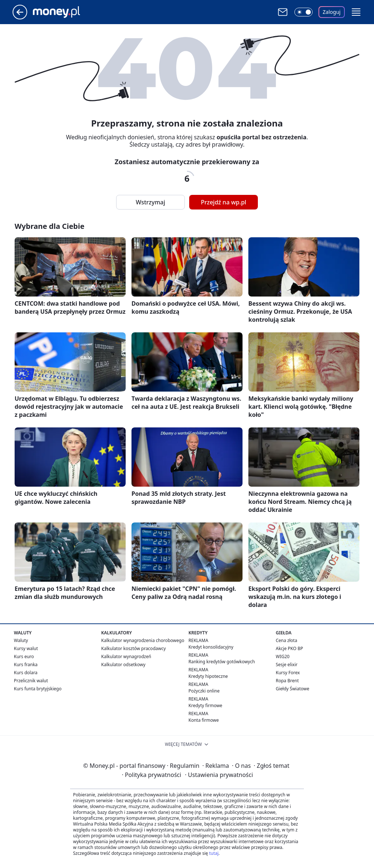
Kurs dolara (26, 673)
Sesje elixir (287, 665)
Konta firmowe (204, 720)
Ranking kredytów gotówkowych (222, 662)
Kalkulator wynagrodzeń (126, 656)
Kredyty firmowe (205, 705)
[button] (356, 12)
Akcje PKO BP (289, 648)
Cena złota (287, 640)
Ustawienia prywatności (219, 775)
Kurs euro (24, 656)
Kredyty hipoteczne (208, 676)
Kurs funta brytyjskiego (38, 689)
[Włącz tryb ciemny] (304, 12)
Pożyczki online (204, 691)
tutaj (214, 853)
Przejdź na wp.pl (224, 202)
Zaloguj (332, 12)
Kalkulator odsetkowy (123, 665)
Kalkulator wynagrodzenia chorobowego (143, 640)
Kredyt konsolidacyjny (211, 647)
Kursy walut (26, 648)
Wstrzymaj (150, 202)
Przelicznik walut (31, 681)
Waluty (21, 640)
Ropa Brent (287, 681)
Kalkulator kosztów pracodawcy (133, 648)
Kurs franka (26, 665)
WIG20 (283, 656)
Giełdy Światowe (293, 689)
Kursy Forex (288, 673)
